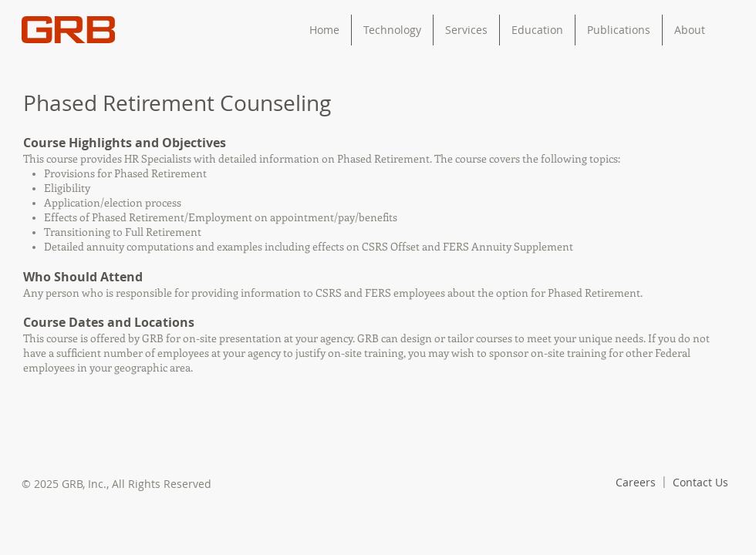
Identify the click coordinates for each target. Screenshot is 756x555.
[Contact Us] (700, 482)
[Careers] (635, 482)
